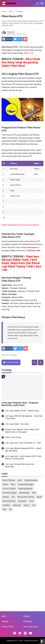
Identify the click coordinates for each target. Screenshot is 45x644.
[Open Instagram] (25, 633)
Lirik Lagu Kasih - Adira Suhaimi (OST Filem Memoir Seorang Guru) (23, 458)
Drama (5, 484)
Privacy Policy (8, 627)
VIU (10, 509)
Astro (20, 480)
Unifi (4, 509)
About (4, 616)
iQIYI (34, 493)
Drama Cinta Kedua (13, 437)
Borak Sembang (31, 480)
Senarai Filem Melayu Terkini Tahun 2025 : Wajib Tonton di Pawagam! (23, 431)
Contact (26, 616)
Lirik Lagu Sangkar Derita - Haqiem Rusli (22, 411)
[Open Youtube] (30, 633)
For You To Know (9, 489)
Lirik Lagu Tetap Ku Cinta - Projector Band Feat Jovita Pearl (20, 404)
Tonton (26, 505)
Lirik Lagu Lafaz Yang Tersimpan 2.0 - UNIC (23, 443)
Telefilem (6, 505)
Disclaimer (28, 621)
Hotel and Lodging (10, 493)
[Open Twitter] (20, 633)
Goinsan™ (35, 641)
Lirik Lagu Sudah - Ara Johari (17, 424)
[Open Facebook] (15, 633)
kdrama (6, 497)
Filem (7, 355)
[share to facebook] (7, 39)
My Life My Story (9, 501)
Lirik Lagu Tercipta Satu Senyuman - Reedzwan (20, 465)
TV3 (34, 505)
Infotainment (24, 493)
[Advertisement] (22, 537)
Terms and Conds (31, 627)
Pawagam (13, 355)
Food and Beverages (26, 484)
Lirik (13, 497)
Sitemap (5, 621)
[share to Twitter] (18, 39)
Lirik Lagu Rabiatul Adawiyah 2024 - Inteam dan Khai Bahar (23, 450)
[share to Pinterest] (25, 39)
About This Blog (9, 480)
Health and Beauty (25, 489)
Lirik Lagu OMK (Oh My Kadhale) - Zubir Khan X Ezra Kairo (24, 417)
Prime (31, 501)
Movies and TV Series (26, 497)
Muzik (39, 497)
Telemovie (17, 505)
